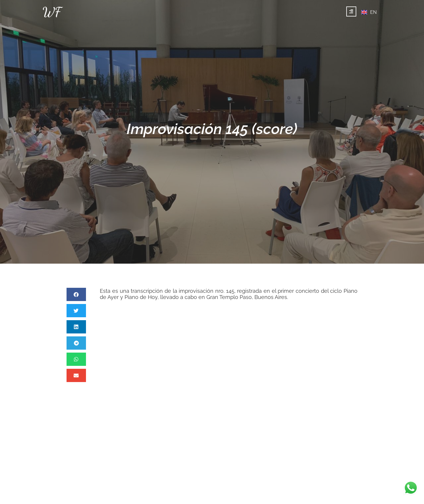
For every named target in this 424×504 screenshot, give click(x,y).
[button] (76, 294)
